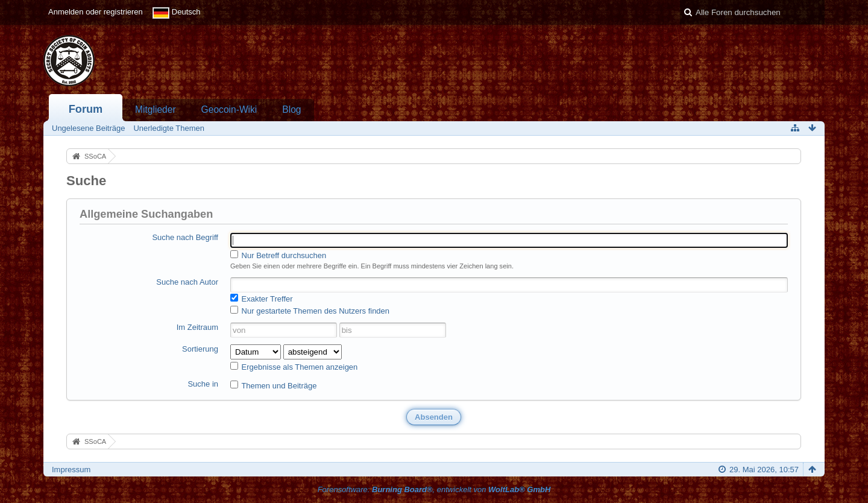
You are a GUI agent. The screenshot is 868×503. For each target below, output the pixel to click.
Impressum (71, 470)
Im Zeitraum (197, 327)
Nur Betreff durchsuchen (278, 255)
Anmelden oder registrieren (96, 12)
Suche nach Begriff (185, 237)
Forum (86, 109)
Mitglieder (156, 109)
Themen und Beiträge (273, 385)
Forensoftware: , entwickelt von (434, 489)
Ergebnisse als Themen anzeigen (294, 367)
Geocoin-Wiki (229, 109)
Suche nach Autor (187, 282)
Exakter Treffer (262, 299)
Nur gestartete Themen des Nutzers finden (310, 311)
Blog (291, 109)
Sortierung (200, 349)
